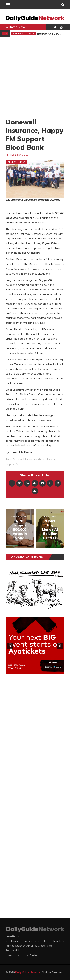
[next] (60, 646)
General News (24, 33)
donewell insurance (25, 459)
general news (47, 459)
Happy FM (12, 464)
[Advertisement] (35, 77)
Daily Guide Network (28, 972)
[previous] (10, 646)
